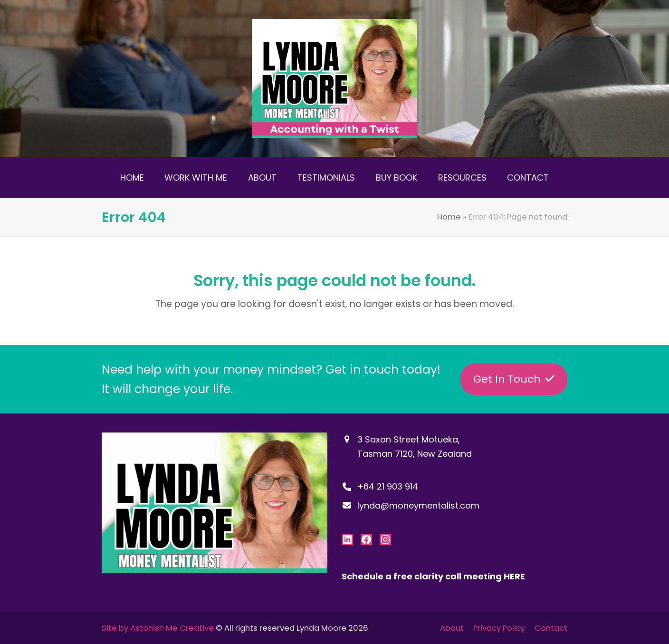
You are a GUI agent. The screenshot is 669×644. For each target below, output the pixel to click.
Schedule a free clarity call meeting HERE (433, 576)
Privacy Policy (499, 628)
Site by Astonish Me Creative (158, 628)
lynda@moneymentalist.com (418, 505)
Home (449, 217)
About (452, 628)
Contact (551, 628)
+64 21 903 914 (388, 486)
